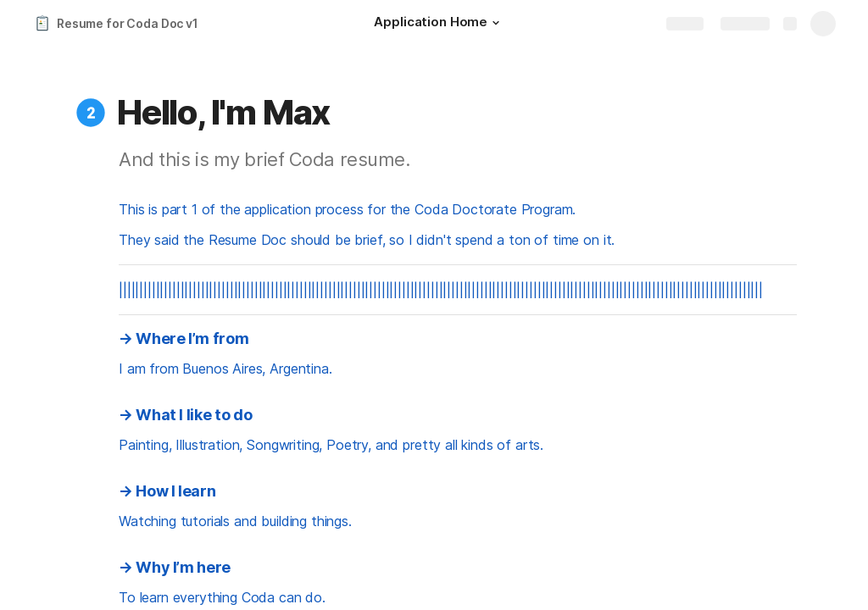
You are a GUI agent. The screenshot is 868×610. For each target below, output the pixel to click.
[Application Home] (439, 24)
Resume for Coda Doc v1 (128, 23)
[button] (496, 23)
